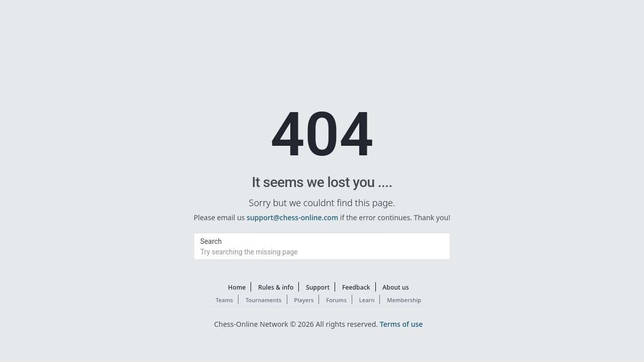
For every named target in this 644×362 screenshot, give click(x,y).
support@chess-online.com (292, 217)
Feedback (356, 287)
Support (318, 287)
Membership (404, 300)
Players (304, 300)
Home (237, 287)
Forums (336, 300)
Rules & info (276, 287)
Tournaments (264, 300)
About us (395, 287)
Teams (224, 300)
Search (211, 241)
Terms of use (401, 324)
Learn (367, 300)
